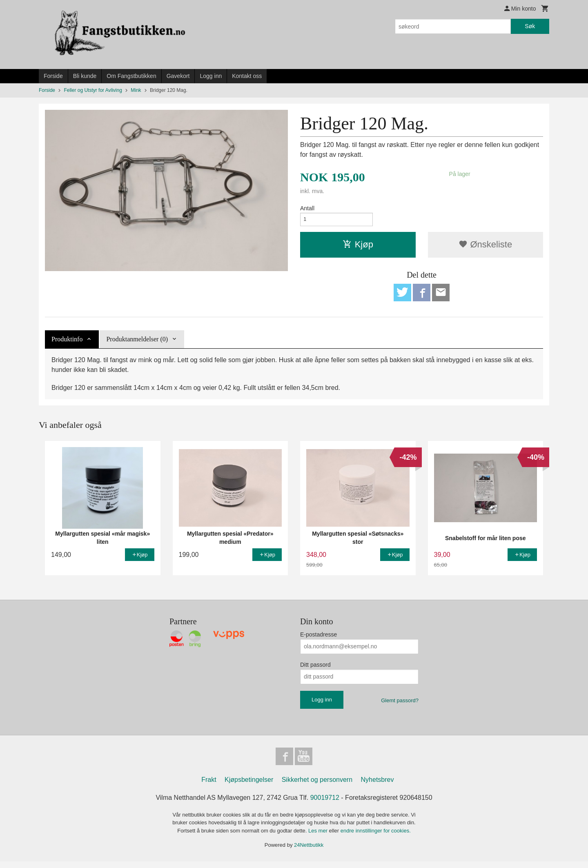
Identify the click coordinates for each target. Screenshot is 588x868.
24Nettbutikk (309, 851)
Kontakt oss (247, 76)
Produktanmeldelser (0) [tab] (137, 344)
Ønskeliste (485, 247)
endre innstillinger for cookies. (376, 837)
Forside (53, 76)
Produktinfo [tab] (67, 344)
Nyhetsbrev (378, 786)
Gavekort (178, 76)
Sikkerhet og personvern (317, 786)
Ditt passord (315, 669)
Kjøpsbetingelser (249, 786)
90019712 (325, 804)
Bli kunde (85, 76)
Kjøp (358, 247)
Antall (307, 208)
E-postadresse (318, 639)
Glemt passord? (400, 704)
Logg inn (211, 76)
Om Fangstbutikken (131, 76)
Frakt (209, 786)
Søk (530, 26)
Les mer (319, 837)
